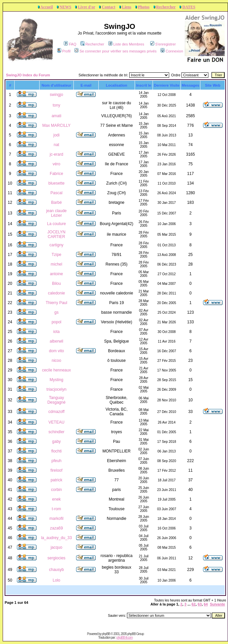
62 (193, 604)
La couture (56, 224)
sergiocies (57, 558)
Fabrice (57, 174)
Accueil (47, 7)
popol (56, 322)
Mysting (56, 380)
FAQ (70, 44)
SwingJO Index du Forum (28, 75)
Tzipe (56, 255)
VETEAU (57, 422)
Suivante (217, 604)
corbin (56, 490)
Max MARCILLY (56, 125)
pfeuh (57, 461)
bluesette (56, 183)
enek (57, 499)
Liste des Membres (126, 44)
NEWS (65, 7)
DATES (189, 7)
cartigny (57, 245)
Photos (144, 7)
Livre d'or (86, 7)
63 (200, 604)
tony (56, 105)
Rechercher (166, 7)
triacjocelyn (57, 389)
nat (56, 145)
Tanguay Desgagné (56, 400)
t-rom (57, 509)
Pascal (57, 193)
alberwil (56, 341)
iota (56, 332)
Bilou (56, 283)
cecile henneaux (56, 370)
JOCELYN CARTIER (57, 234)
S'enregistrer (163, 44)
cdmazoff (57, 412)
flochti (56, 451)
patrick (56, 480)
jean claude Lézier (56, 213)
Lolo (56, 580)
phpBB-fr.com (125, 638)
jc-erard (56, 154)
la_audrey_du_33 (56, 538)
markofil (57, 519)
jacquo (56, 547)
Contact (109, 7)
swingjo (57, 95)
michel (56, 264)
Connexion (172, 51)
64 (206, 604)
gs (56, 312)
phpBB (106, 634)
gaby (57, 442)
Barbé (57, 202)
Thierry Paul (56, 303)
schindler (57, 432)
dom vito (56, 351)
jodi (56, 135)
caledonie (56, 293)
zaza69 (56, 528)
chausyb (56, 570)
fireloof (57, 470)
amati (56, 116)
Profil (64, 51)
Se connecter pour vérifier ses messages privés (115, 51)
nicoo (56, 361)
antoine (56, 274)
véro (56, 164)
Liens (127, 7)
